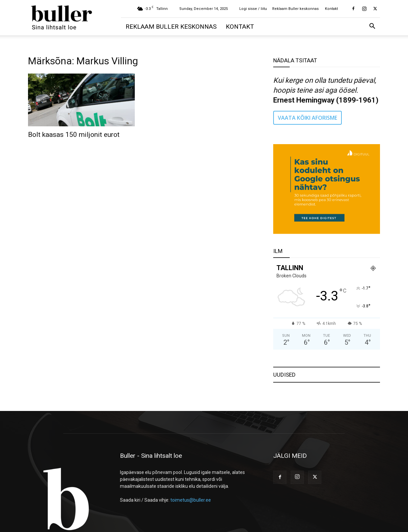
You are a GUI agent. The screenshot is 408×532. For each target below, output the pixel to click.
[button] (372, 27)
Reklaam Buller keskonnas (295, 9)
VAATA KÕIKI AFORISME (307, 118)
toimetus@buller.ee (191, 500)
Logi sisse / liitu (253, 9)
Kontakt (331, 9)
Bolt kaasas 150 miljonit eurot (74, 135)
